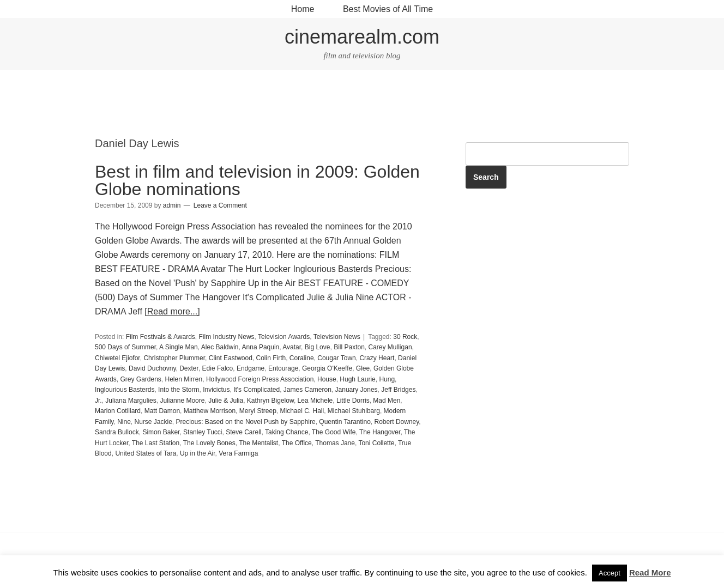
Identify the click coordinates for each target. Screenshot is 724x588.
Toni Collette (376, 443)
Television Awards (284, 337)
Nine (124, 422)
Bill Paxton (349, 347)
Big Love (318, 347)
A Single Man (179, 347)
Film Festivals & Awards (161, 337)
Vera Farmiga (238, 453)
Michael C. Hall (302, 411)
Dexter (189, 368)
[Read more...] (172, 311)
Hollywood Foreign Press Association (260, 379)
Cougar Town (337, 358)
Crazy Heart (377, 358)
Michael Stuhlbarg (354, 411)
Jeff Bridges (398, 390)
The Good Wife (334, 432)
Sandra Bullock (117, 432)
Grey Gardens (140, 379)
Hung (387, 379)
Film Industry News (227, 337)
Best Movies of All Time (388, 9)
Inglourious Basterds (125, 390)
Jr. (98, 401)
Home (303, 9)
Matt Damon (162, 411)
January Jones (357, 390)
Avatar (292, 347)
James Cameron (307, 390)
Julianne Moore (182, 401)
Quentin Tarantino (345, 422)
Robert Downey (397, 422)
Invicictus (216, 390)
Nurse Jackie (153, 422)
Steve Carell (243, 432)
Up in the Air (198, 453)
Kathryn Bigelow (270, 401)
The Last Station (156, 443)
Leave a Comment (220, 205)
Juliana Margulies (131, 401)
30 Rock (405, 337)
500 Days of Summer (125, 347)
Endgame (251, 368)
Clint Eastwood (231, 358)
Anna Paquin (261, 347)
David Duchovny (152, 368)
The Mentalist (258, 443)
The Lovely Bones (209, 443)
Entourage (283, 368)
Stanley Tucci (203, 432)
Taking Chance (286, 432)
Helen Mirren (184, 379)
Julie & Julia (226, 401)
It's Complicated (257, 390)
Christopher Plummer (174, 358)
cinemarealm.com (362, 37)
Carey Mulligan (390, 347)
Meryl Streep (258, 411)
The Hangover (380, 432)
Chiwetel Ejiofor (117, 358)
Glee (363, 368)
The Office (297, 443)
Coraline (302, 358)
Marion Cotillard (118, 411)
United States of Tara (146, 453)
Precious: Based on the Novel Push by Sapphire (246, 422)
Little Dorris (353, 401)
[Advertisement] (362, 104)
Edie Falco (218, 368)
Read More (650, 572)
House (327, 379)
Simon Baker (161, 432)
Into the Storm (179, 390)
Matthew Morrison (210, 411)
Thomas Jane (335, 443)
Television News (337, 337)
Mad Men (387, 401)
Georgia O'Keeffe (327, 368)
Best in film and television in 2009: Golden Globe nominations (257, 180)
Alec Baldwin (220, 347)
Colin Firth (271, 358)
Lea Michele (315, 401)
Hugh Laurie (357, 379)
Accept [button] (610, 573)
